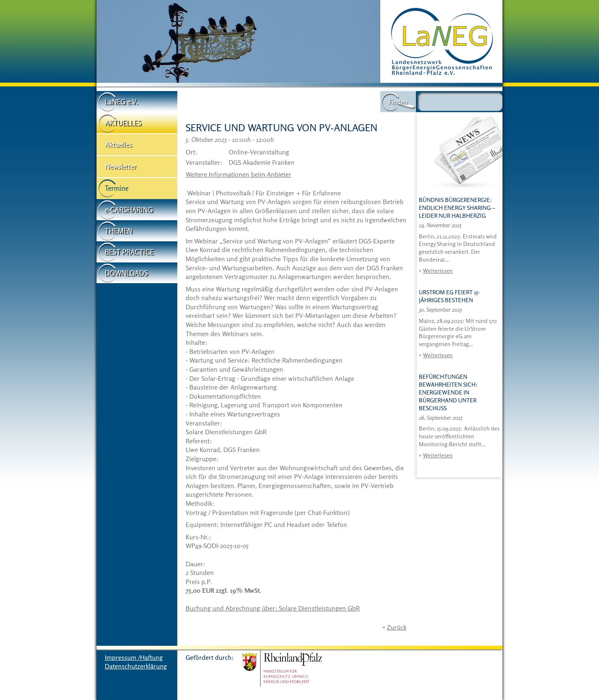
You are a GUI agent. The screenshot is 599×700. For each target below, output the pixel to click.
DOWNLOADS (126, 273)
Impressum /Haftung (134, 657)
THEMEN (118, 231)
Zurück (397, 627)
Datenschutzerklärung (136, 666)
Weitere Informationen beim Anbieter (238, 174)
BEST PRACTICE (129, 252)
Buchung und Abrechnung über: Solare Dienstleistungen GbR (273, 608)
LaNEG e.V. (121, 102)
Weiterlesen (438, 271)
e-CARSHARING (129, 210)
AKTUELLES (123, 123)
